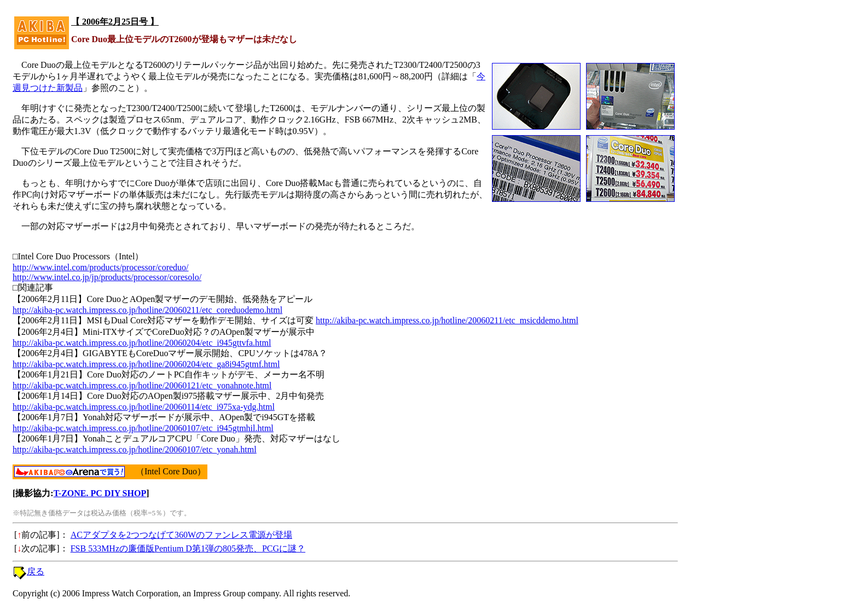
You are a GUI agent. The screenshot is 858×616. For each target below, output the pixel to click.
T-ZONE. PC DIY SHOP (100, 493)
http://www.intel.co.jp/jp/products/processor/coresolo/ (107, 277)
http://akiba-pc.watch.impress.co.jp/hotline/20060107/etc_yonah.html (135, 449)
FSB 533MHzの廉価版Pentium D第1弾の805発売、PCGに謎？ (188, 548)
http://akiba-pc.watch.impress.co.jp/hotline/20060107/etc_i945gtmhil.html (143, 428)
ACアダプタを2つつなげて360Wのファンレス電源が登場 (181, 535)
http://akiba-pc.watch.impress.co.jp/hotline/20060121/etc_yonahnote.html (142, 385)
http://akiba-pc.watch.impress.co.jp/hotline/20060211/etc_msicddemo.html (447, 320)
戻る (36, 571)
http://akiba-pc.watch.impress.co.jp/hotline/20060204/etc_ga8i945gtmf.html (146, 364)
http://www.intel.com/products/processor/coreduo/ (101, 267)
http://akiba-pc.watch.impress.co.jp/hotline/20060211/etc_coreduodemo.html (147, 310)
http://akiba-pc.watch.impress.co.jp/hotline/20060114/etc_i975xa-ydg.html (144, 407)
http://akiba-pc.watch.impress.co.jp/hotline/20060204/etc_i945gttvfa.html (142, 343)
